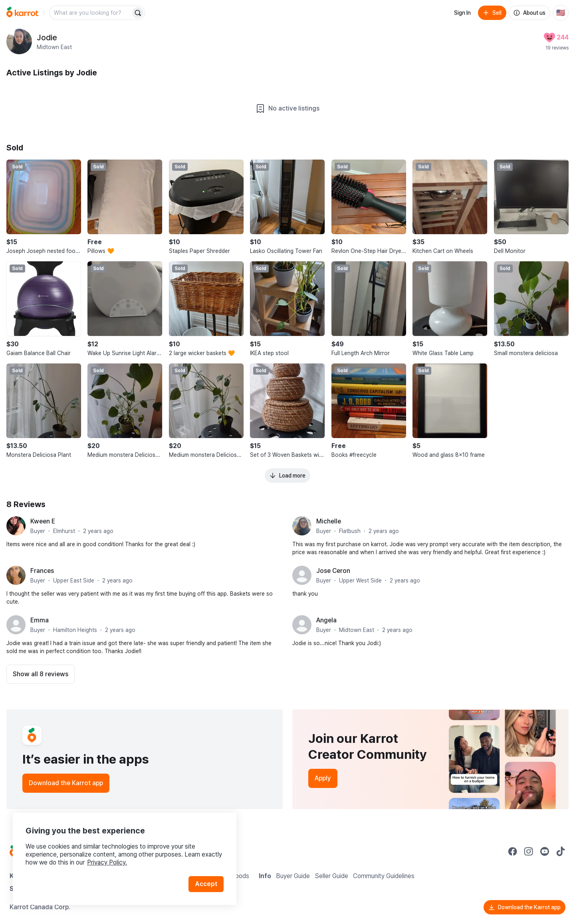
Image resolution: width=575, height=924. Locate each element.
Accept (206, 884)
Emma (40, 620)
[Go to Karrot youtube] (545, 851)
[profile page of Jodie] (19, 41)
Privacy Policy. (107, 862)
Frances (42, 571)
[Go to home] (22, 13)
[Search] (138, 13)
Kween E (43, 521)
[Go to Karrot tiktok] (561, 851)
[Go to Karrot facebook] (513, 851)
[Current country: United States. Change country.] (561, 13)
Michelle (329, 521)
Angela (326, 620)
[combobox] (91, 13)
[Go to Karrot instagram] (529, 851)
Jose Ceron (333, 571)
